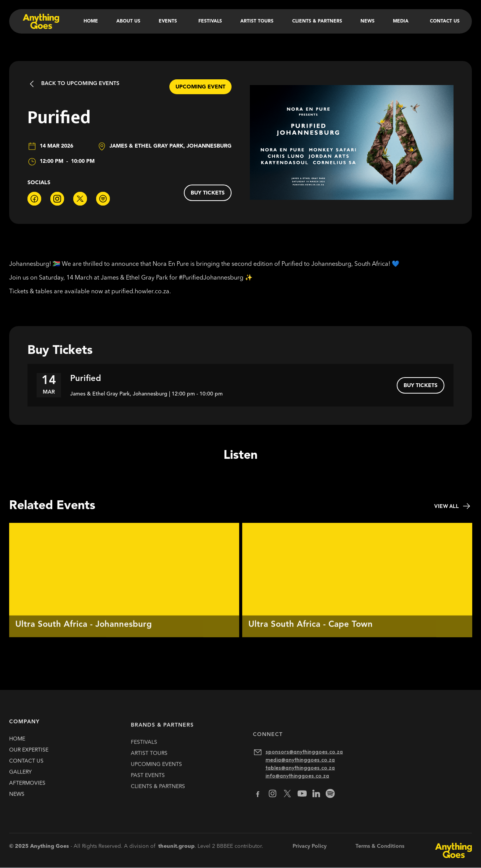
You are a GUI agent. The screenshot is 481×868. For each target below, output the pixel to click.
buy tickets (208, 193)
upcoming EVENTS (156, 782)
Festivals (210, 21)
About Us (128, 21)
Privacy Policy (310, 846)
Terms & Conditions (380, 846)
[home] (40, 21)
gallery (20, 779)
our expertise (29, 757)
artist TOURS (149, 771)
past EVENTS (148, 793)
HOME (17, 746)
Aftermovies (27, 790)
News (368, 21)
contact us (26, 768)
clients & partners (158, 804)
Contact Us (445, 21)
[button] (169, 21)
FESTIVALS (144, 760)
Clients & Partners (317, 21)
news (17, 801)
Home (91, 21)
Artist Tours (257, 21)
